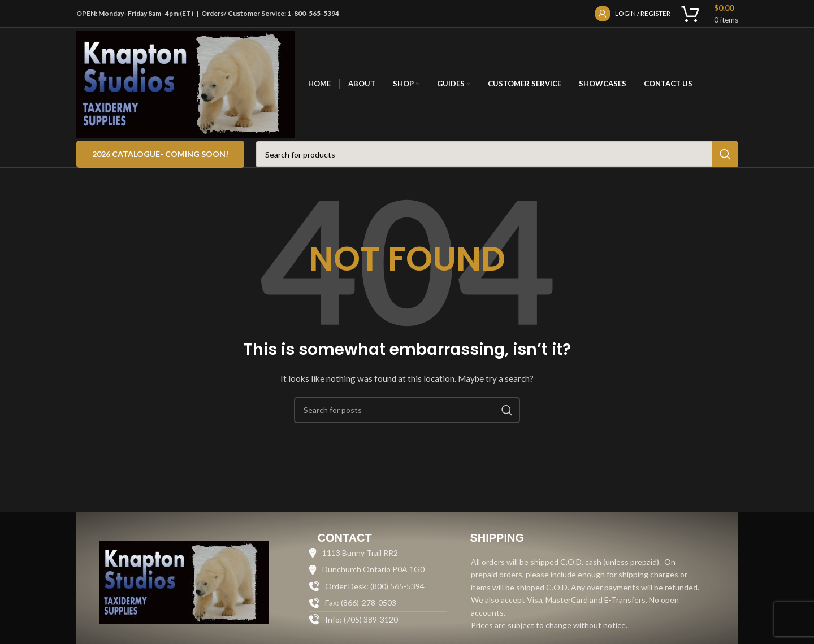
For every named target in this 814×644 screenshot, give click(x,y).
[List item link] (378, 620)
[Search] (497, 154)
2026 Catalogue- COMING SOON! (160, 154)
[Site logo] (186, 83)
